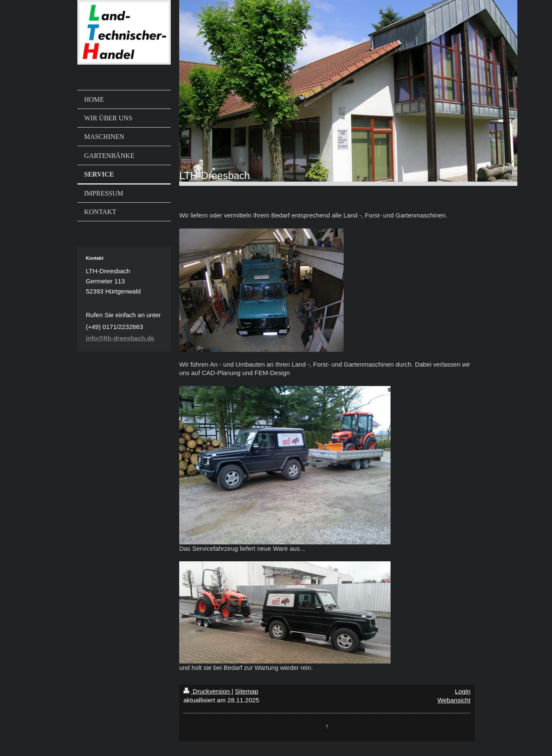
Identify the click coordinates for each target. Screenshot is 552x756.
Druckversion (208, 691)
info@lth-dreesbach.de (120, 338)
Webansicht (454, 700)
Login (463, 691)
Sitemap (247, 691)
